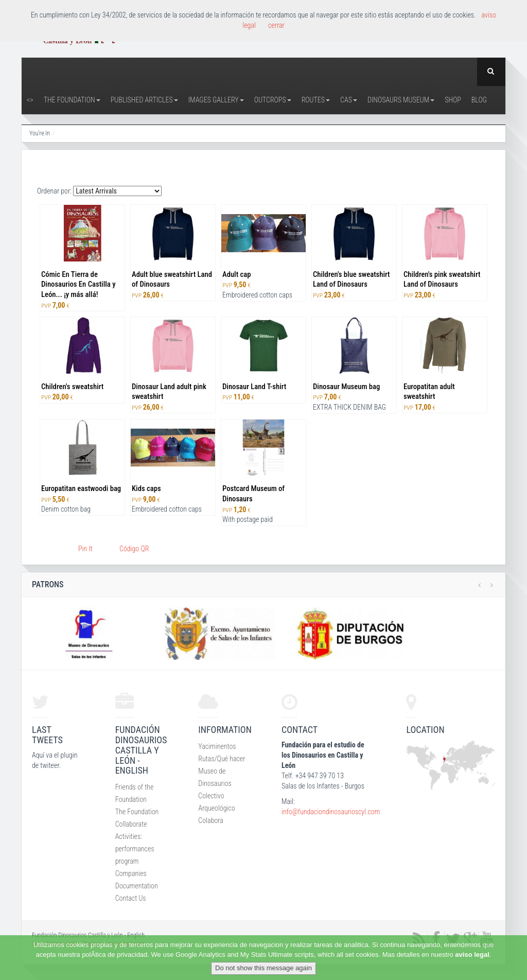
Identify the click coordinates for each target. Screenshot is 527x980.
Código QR (134, 549)
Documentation (137, 886)
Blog (479, 100)
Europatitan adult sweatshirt (429, 392)
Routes (316, 100)
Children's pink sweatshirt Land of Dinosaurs (442, 279)
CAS (349, 100)
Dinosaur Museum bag (346, 387)
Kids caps (146, 488)
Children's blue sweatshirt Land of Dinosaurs (352, 279)
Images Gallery (216, 100)
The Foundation (72, 100)
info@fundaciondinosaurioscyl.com (331, 812)
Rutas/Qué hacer (222, 759)
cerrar (276, 25)
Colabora (211, 820)
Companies (131, 873)
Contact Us (131, 898)
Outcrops (273, 100)
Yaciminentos (217, 746)
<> (30, 100)
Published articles (144, 100)
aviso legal (472, 955)
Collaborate (131, 824)
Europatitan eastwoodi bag (81, 488)
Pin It (85, 549)
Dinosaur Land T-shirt (254, 387)
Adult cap (236, 274)
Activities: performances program (135, 849)
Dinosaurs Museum (401, 100)
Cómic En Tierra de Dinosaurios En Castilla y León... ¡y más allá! (78, 285)
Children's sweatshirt (72, 387)
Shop (453, 100)
